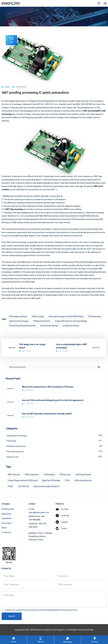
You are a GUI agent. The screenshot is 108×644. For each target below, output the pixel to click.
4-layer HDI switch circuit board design (71, 321)
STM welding (49, 475)
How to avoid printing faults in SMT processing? (72, 346)
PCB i (67, 480)
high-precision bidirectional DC (47, 486)
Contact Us (6, 532)
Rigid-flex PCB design (51, 480)
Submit (12, 616)
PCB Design (54, 441)
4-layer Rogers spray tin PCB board (23, 480)
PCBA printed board (42, 321)
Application (6, 514)
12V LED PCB (23, 486)
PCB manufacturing (54, 451)
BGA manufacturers (83, 480)
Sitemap (90, 630)
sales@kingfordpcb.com (39, 512)
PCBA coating (38, 316)
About (4, 528)
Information (7, 523)
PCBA (10, 486)
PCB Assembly (95, 316)
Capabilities (7, 518)
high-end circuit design (19, 321)
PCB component (32, 475)
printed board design (49, 326)
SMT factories (14, 475)
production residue (71, 326)
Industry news (54, 457)
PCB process (65, 475)
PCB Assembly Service (54, 446)
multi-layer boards (83, 475)
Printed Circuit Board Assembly (22, 326)
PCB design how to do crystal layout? (32, 346)
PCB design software (18, 316)
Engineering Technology (54, 435)
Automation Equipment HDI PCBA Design (66, 316)
